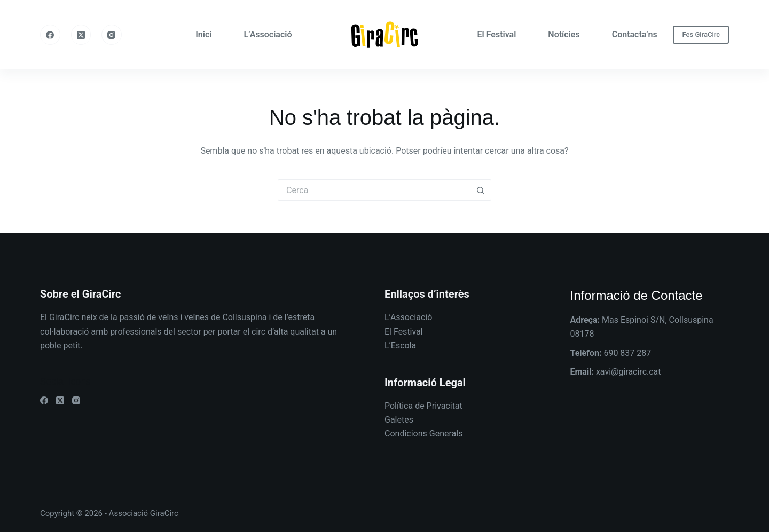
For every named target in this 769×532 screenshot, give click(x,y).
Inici (203, 34)
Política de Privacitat (423, 406)
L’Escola (400, 346)
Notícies (564, 34)
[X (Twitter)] (81, 35)
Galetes (399, 420)
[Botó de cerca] (481, 190)
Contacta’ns (635, 34)
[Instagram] (112, 35)
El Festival (497, 34)
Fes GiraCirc (701, 34)
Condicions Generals (423, 434)
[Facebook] (50, 35)
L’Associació (268, 34)
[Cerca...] (374, 190)
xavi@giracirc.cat (629, 372)
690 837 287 (627, 353)
